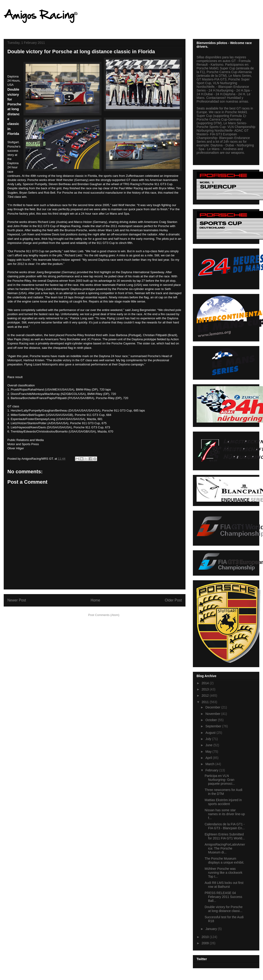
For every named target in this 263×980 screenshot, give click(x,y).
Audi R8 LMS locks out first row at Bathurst (224, 885)
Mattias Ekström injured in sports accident (223, 802)
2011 (206, 702)
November (213, 714)
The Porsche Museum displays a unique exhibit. (224, 860)
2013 (206, 689)
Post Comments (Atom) (104, 615)
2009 (206, 943)
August (211, 733)
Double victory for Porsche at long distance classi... (224, 909)
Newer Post (17, 600)
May (209, 752)
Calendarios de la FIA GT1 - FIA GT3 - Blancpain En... (225, 826)
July (209, 739)
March (210, 764)
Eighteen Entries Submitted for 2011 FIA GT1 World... (225, 836)
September (214, 726)
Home (96, 600)
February (212, 770)
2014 (206, 683)
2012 (206, 696)
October (212, 720)
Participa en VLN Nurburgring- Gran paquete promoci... (220, 780)
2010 (206, 937)
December (213, 707)
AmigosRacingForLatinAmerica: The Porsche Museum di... (225, 848)
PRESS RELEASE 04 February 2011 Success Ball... (223, 897)
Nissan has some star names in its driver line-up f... (225, 814)
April (209, 758)
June (209, 745)
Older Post (173, 600)
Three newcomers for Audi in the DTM (223, 792)
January (212, 929)
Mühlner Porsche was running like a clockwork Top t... (224, 873)
